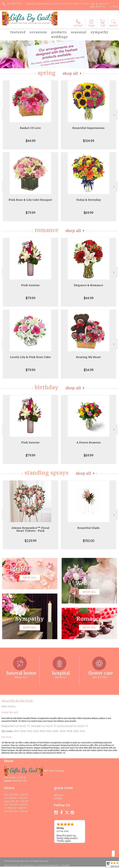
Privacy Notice (28, 865)
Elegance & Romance (89, 285)
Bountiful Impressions (89, 128)
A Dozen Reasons (89, 442)
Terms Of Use (11, 865)
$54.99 (89, 370)
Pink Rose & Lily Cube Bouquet (30, 200)
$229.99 (31, 541)
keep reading (8, 706)
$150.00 (89, 541)
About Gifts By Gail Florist (17, 701)
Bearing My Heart (89, 357)
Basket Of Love (30, 128)
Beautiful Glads (89, 528)
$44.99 (31, 141)
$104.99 (89, 141)
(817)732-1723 (14, 4)
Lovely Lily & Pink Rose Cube (31, 357)
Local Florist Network (48, 865)
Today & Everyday (89, 200)
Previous (5, 115)
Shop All (71, 73)
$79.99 (30, 213)
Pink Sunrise (30, 285)
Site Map (66, 865)
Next (114, 115)
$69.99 (89, 213)
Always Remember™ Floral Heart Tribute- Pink (30, 529)
